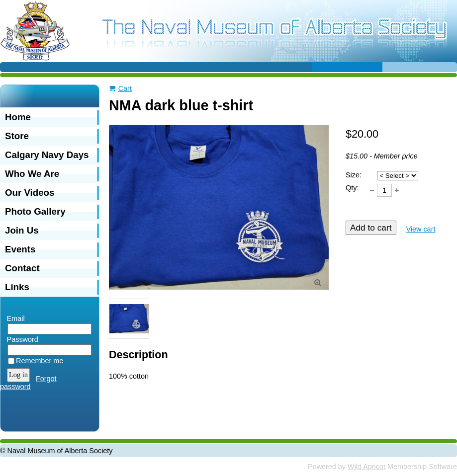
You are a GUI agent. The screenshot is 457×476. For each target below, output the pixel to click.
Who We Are (32, 174)
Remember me (40, 361)
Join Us (22, 230)
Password (20, 339)
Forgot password (28, 383)
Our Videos (30, 193)
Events (20, 249)
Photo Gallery (35, 211)
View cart (421, 229)
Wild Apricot (366, 467)
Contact (22, 268)
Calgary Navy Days (47, 155)
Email (13, 318)
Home (18, 117)
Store (17, 136)
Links (17, 287)
